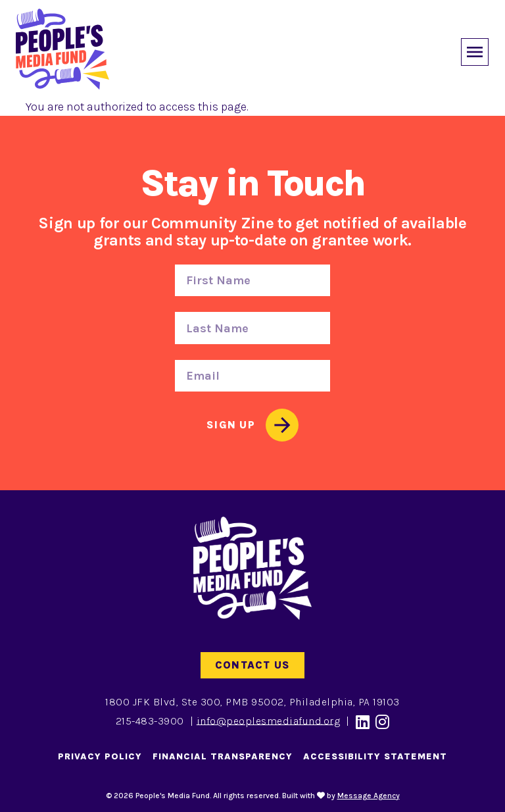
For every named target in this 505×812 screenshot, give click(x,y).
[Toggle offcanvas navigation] (472, 49)
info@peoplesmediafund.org (269, 720)
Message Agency (369, 796)
